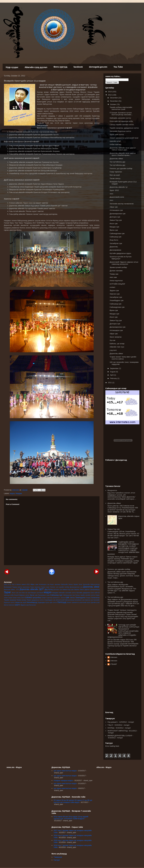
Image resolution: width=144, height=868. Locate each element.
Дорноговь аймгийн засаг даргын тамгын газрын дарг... (123, 149)
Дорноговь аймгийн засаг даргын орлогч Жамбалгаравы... (123, 154)
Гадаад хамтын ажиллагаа (21, 587)
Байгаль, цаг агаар (117, 344)
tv (15, 584)
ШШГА (17, 605)
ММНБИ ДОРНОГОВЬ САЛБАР (120, 736)
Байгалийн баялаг (67, 584)
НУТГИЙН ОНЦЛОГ (117, 284)
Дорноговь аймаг (91, 587)
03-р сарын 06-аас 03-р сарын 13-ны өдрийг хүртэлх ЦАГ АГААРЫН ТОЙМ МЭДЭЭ (71, 818)
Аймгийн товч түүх (117, 347)
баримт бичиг (78, 584)
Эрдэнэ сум (25, 605)
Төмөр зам (114, 274)
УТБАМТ (113, 664)
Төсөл (29, 600)
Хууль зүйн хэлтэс (51, 602)
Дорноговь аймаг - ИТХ (12, 590)
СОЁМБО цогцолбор (33, 598)
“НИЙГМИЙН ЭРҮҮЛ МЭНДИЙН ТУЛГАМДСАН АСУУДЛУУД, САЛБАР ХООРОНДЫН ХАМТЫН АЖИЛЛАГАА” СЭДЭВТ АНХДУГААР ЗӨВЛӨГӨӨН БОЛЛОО (123, 548)
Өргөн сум (34, 595)
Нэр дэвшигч (113, 722)
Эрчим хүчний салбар (118, 267)
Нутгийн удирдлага (83, 593)
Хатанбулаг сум (79, 600)
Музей (41, 593)
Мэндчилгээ (112, 490)
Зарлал (77, 589)
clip (13, 584)
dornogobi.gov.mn (98, 67)
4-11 (10, 584)
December (114, 98)
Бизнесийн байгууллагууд (91, 584)
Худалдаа (41, 602)
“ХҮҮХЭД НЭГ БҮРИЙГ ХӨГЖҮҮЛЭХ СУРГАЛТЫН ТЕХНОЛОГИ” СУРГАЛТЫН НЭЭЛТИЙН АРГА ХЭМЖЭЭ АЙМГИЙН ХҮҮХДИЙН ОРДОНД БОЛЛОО (123, 631)
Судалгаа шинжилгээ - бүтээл (56, 598)
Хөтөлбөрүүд (32, 602)
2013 (6, 584)
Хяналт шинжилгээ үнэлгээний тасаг (78, 602)
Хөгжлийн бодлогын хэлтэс (120, 131)
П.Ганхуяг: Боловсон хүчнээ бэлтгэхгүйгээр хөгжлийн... (121, 114)
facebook (78, 67)
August (113, 372)
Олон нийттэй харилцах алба (121, 121)
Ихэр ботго (114, 240)
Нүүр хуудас (12, 67)
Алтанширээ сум (44, 584)
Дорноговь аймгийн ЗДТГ (32, 589)
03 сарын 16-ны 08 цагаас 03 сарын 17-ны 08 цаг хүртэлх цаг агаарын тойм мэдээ (73, 801)
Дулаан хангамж (116, 271)
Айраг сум (34, 584)
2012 (110, 95)
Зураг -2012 (114, 190)
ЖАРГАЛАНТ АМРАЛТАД (117, 731)
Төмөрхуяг (58, 857)
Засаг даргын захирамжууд (90, 589)
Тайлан (72, 598)
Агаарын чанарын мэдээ (63, 780)
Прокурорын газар (44, 595)
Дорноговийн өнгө (117, 197)
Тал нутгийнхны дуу (117, 162)
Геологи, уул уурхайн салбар (121, 168)
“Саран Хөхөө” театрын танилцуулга (122, 610)
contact (112, 287)
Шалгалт (12, 605)
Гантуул (57, 860)
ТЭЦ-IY (110, 725)
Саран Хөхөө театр (14, 598)
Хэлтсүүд (62, 602)
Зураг (7, 592)
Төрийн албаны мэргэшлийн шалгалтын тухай (121, 108)
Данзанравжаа (115, 250)
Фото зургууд (60, 67)
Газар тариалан (35, 587)
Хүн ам (112, 340)
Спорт (44, 598)
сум (67, 597)
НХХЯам (111, 728)
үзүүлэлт (113, 350)
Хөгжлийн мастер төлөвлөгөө (121, 204)
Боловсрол (8, 587)
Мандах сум (35, 593)
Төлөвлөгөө (95, 598)
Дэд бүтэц (49, 589)
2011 (110, 383)
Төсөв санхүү (21, 600)
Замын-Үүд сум (68, 589)
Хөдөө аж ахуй (20, 602)
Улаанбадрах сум (50, 600)
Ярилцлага (32, 605)
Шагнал (6, 605)
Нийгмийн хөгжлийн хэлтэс (67, 593)
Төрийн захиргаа (10, 600)
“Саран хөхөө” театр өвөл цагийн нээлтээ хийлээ (123, 358)
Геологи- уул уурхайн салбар (60, 587)
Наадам (19, 493)
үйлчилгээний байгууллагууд (65, 600)
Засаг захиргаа (115, 337)
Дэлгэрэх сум (58, 590)
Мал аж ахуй (26, 593)
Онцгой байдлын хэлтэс (22, 595)
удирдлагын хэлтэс (38, 600)
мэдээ (12, 493)
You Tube (118, 67)
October (113, 104)
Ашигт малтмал (55, 584)
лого (20, 593)
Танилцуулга (80, 598)
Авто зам (113, 277)
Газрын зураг (45, 587)
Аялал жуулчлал (116, 281)
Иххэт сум (15, 593)
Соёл (23, 598)
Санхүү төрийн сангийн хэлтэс (85, 595)
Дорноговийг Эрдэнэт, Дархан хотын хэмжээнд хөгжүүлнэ (124, 263)
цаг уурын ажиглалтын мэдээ (65, 771)
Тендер (88, 598)
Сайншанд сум (56, 595)
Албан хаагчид (115, 144)
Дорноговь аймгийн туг (119, 187)
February (114, 378)
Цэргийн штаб (95, 602)
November (114, 101)
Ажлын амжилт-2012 (23, 584)
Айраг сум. (114, 334)
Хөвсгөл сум (89, 600)
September (114, 368)
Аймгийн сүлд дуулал (36, 67)
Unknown (114, 657)
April (112, 375)
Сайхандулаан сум (69, 595)
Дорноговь (114, 247)
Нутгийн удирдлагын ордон (120, 253)
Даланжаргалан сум (76, 587)
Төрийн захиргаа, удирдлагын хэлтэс (124, 128)
